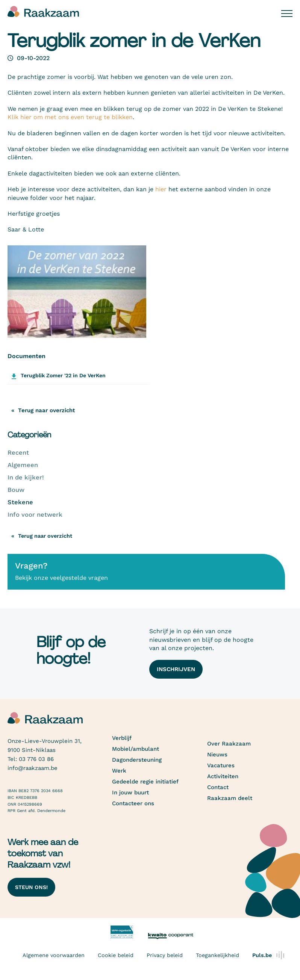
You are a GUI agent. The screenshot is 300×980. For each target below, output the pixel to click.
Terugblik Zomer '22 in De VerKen (63, 375)
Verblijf (122, 738)
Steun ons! (31, 887)
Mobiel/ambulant (136, 749)
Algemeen (23, 465)
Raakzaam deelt (230, 798)
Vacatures (221, 765)
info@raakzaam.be (33, 768)
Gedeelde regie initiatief (145, 782)
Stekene (20, 502)
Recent (18, 453)
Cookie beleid (116, 955)
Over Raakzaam (229, 744)
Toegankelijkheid (217, 955)
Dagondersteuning (137, 760)
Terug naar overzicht (45, 536)
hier (161, 189)
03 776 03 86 (36, 759)
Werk (119, 771)
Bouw (16, 490)
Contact (218, 787)
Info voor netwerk (35, 515)
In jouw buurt (130, 792)
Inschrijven (176, 669)
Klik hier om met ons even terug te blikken (70, 117)
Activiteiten (223, 776)
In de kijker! (26, 477)
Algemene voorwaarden (54, 955)
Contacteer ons (133, 803)
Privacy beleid (165, 955)
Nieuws (217, 755)
